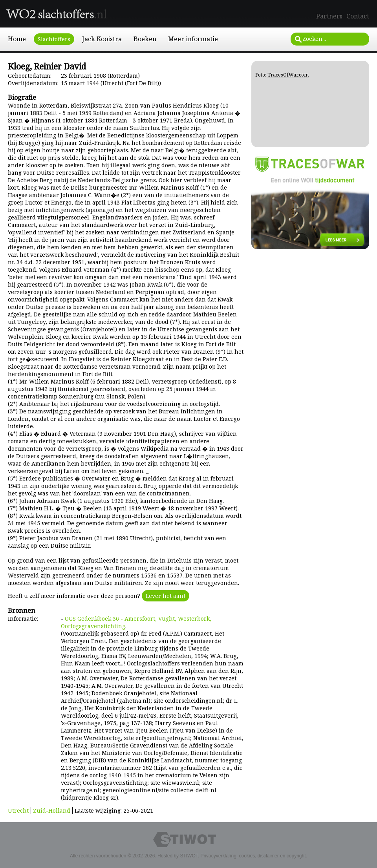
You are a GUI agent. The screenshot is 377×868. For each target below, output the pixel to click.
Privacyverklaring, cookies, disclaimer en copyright (253, 856)
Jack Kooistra (102, 39)
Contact (358, 16)
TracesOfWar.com (288, 75)
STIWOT (189, 856)
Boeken (145, 39)
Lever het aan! (166, 596)
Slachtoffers (54, 39)
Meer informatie (193, 39)
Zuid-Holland (52, 810)
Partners (329, 16)
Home (17, 39)
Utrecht (18, 810)
